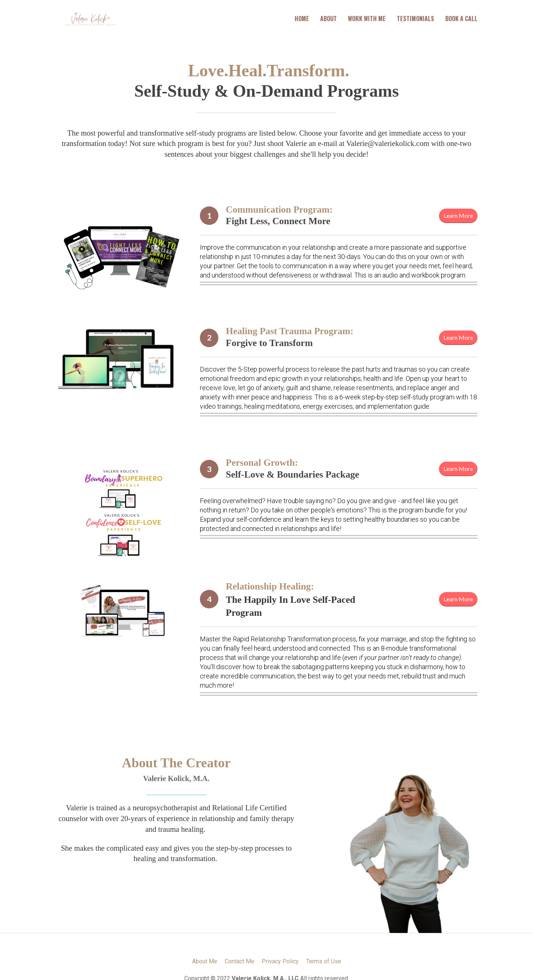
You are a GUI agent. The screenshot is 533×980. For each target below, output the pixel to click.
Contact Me (239, 961)
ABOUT (328, 19)
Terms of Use (324, 961)
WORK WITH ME (367, 19)
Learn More (458, 215)
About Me (205, 961)
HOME (302, 19)
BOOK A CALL (461, 19)
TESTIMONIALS (415, 19)
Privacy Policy (280, 961)
